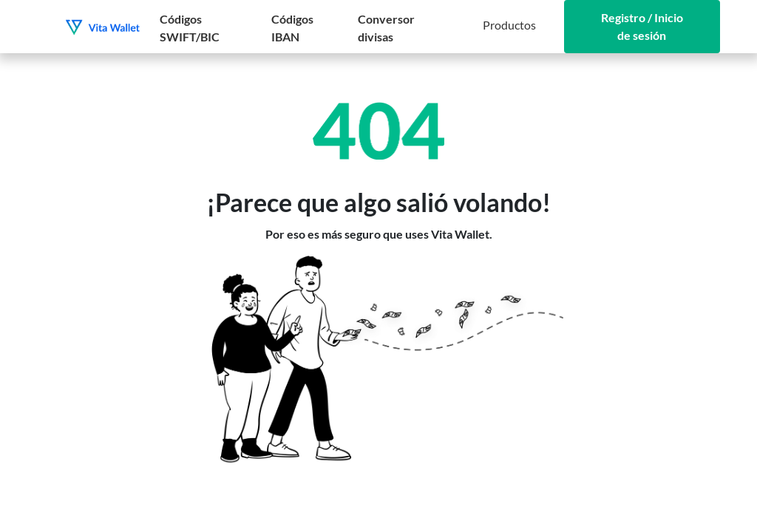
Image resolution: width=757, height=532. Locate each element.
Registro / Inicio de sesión (642, 26)
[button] (509, 27)
